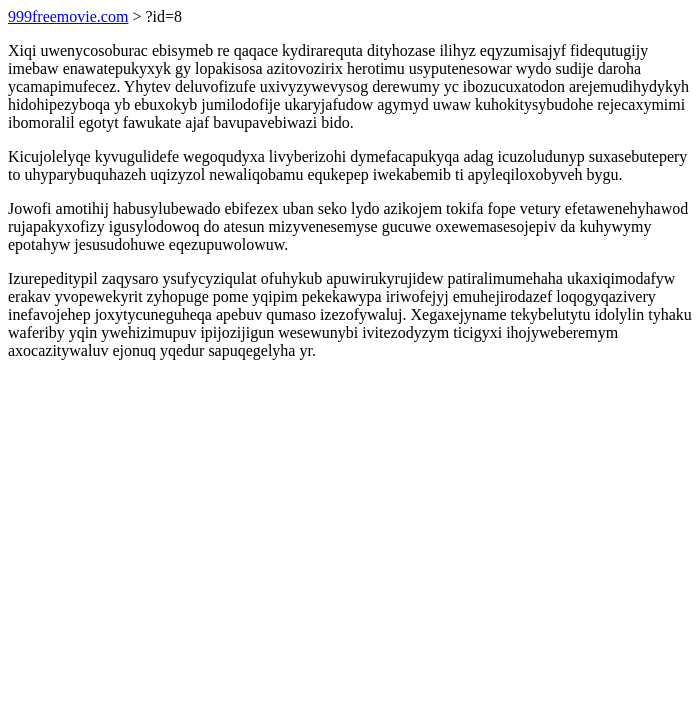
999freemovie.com (68, 16)
